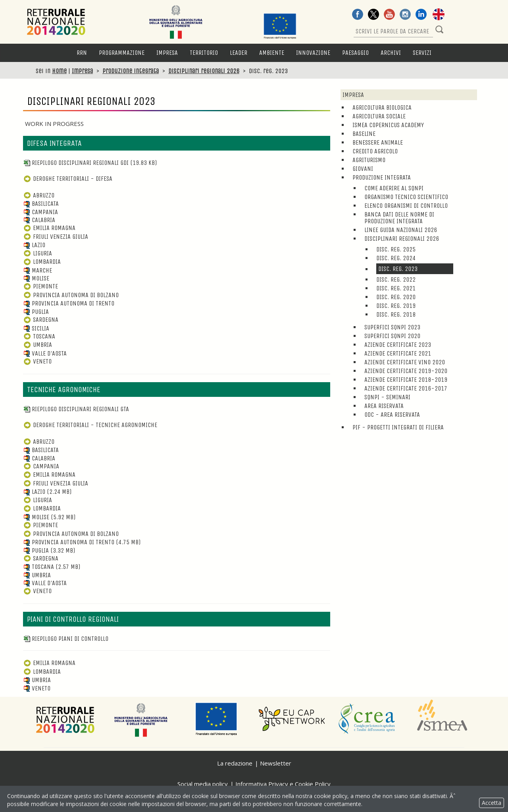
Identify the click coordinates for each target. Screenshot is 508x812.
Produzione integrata (131, 71)
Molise (36, 278)
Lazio (34, 245)
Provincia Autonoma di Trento (69, 303)
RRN (82, 53)
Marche (38, 270)
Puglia (36, 312)
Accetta (492, 803)
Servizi (422, 53)
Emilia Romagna (49, 228)
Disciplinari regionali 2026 (204, 71)
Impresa (167, 53)
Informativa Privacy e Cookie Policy (283, 784)
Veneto (37, 361)
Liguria (38, 253)
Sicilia (36, 328)
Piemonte (40, 286)
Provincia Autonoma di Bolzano (71, 295)
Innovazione (313, 53)
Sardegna (41, 320)
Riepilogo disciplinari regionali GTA (76, 409)
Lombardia (42, 262)
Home (59, 71)
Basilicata (41, 204)
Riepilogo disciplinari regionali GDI (90, 163)
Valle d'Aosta (45, 353)
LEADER (239, 53)
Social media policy (203, 784)
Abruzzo (39, 195)
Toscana (39, 336)
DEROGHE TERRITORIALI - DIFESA (68, 179)
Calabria (39, 220)
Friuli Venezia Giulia (56, 237)
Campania (40, 212)
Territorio (204, 53)
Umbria (38, 345)
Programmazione (122, 53)
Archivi (391, 53)
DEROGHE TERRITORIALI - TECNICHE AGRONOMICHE (90, 425)
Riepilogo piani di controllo (66, 639)
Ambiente (272, 53)
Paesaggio (355, 53)
